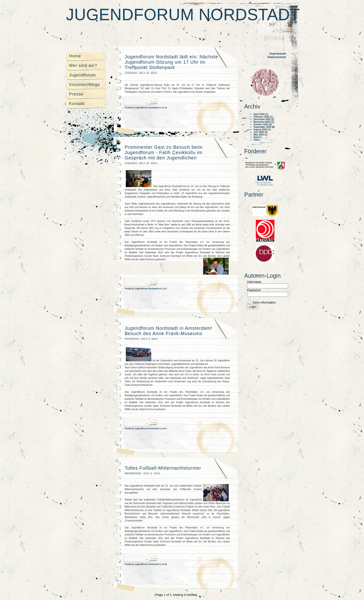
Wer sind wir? (83, 66)
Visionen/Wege (84, 85)
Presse (76, 94)
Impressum (278, 54)
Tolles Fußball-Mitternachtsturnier (163, 468)
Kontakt (77, 104)
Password (254, 290)
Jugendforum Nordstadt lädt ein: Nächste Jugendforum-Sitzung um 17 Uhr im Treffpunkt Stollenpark (171, 62)
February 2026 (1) (263, 117)
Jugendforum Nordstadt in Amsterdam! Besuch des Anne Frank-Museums (168, 331)
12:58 (164, 564)
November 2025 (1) (264, 122)
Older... (257, 140)
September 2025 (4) (264, 127)
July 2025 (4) (260, 132)
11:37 (164, 289)
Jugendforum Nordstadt (183, 15)
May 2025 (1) (260, 135)
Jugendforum (82, 75)
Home (75, 56)
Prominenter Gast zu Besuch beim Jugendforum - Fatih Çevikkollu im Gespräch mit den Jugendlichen (164, 152)
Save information (264, 302)
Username (254, 282)
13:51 (164, 429)
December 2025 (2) (264, 119)
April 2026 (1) (261, 114)
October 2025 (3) (263, 124)
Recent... (258, 137)
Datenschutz (277, 57)
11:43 (164, 108)
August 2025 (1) (262, 130)
